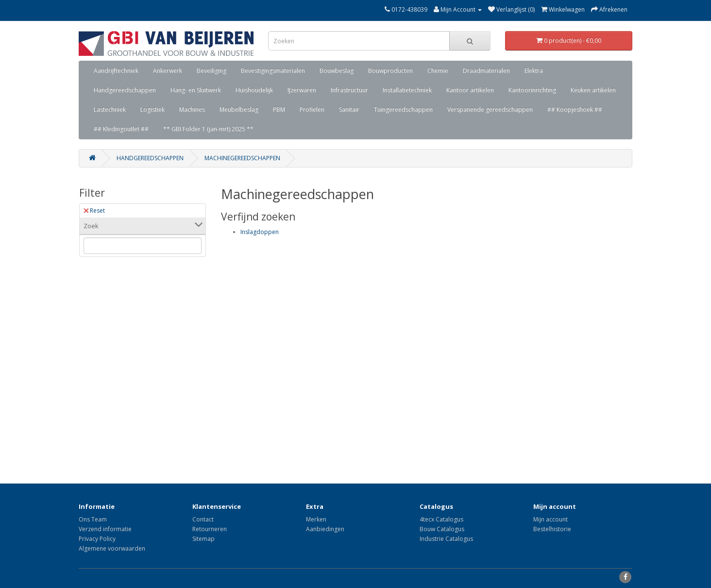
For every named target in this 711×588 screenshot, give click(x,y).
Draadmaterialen (486, 71)
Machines (192, 109)
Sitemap (203, 539)
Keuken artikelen (593, 90)
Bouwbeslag (337, 71)
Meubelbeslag (239, 109)
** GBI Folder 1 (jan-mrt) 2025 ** (208, 129)
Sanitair (349, 109)
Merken (316, 519)
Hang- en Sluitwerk (196, 90)
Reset (94, 210)
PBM (279, 109)
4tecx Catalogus (441, 519)
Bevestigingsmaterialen (273, 71)
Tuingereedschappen (403, 109)
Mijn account (550, 519)
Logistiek (152, 109)
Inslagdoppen (260, 232)
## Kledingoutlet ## (121, 129)
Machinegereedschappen (242, 158)
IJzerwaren (302, 90)
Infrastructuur (349, 90)
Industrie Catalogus (446, 539)
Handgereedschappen (125, 90)
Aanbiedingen (325, 529)
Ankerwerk (168, 71)
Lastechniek (110, 109)
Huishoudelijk (254, 90)
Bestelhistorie (552, 529)
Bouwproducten (390, 71)
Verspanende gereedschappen (490, 109)
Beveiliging (212, 71)
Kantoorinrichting (532, 90)
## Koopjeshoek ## (575, 109)
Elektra (534, 71)
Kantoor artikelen (470, 90)
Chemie (438, 71)
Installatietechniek (407, 90)
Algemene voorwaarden (112, 548)
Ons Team (93, 519)
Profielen (312, 109)
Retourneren (210, 529)
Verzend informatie (105, 529)
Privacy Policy (97, 539)
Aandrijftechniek (116, 71)
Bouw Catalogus (442, 529)
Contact (203, 519)
